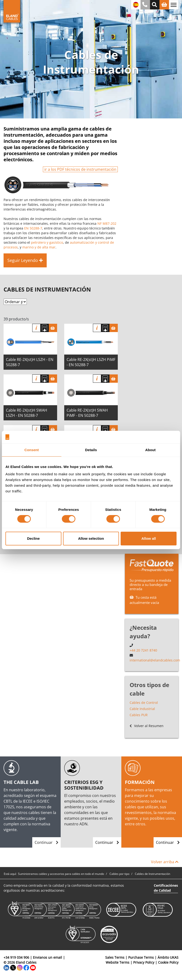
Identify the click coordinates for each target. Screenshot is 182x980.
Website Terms (118, 962)
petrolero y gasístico (47, 242)
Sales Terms (115, 957)
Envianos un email (48, 957)
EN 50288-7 (33, 228)
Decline (33, 538)
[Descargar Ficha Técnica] (45, 328)
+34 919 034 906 (16, 957)
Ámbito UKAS (168, 957)
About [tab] (150, 450)
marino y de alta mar (39, 247)
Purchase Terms (141, 957)
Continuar (46, 842)
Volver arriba (165, 862)
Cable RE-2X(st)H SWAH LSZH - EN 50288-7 (27, 413)
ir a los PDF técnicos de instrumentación (80, 169)
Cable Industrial (142, 709)
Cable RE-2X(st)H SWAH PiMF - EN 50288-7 (87, 413)
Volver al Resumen (147, 726)
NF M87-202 (107, 223)
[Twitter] (13, 967)
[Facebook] (26, 967)
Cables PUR (139, 715)
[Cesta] (53, 328)
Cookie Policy (168, 962)
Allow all (149, 538)
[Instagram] (20, 967)
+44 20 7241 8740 (143, 650)
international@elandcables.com (155, 660)
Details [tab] (91, 450)
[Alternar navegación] (174, 5)
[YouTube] (33, 967)
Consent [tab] (32, 450)
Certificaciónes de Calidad (166, 888)
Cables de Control (144, 703)
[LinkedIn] (6, 967)
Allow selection (91, 538)
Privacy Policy (144, 962)
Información (36, 328)
